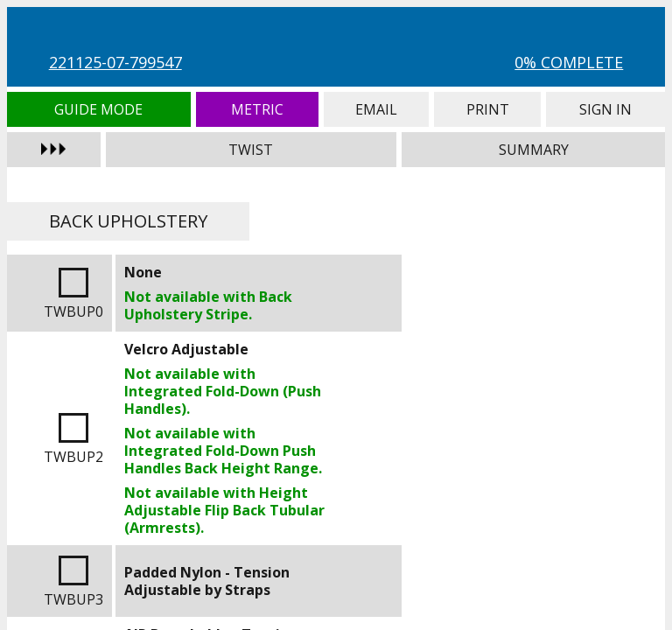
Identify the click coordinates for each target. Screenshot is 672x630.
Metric (257, 109)
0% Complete (569, 62)
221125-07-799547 (115, 62)
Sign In (605, 109)
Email (376, 109)
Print (487, 109)
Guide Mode (99, 109)
